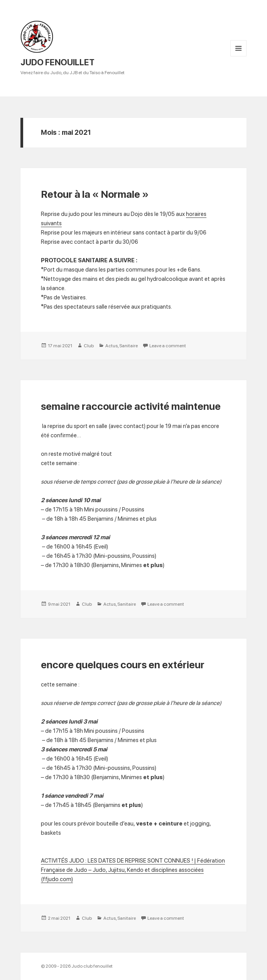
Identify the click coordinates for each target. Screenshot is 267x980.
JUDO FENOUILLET (57, 62)
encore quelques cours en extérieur (123, 665)
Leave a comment (168, 346)
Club (89, 346)
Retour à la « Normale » (95, 194)
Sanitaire (128, 346)
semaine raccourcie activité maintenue (131, 406)
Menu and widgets (239, 56)
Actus (112, 346)
